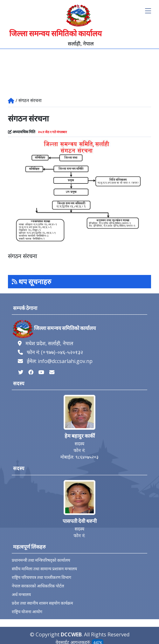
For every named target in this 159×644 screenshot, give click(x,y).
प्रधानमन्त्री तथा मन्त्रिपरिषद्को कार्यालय (41, 560)
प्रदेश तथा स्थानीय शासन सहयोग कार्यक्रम (42, 603)
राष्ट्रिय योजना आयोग (27, 612)
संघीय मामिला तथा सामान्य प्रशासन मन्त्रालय (44, 569)
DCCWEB (71, 634)
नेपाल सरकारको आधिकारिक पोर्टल (38, 586)
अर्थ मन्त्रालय (21, 595)
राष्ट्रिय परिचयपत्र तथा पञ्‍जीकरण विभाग (41, 577)
